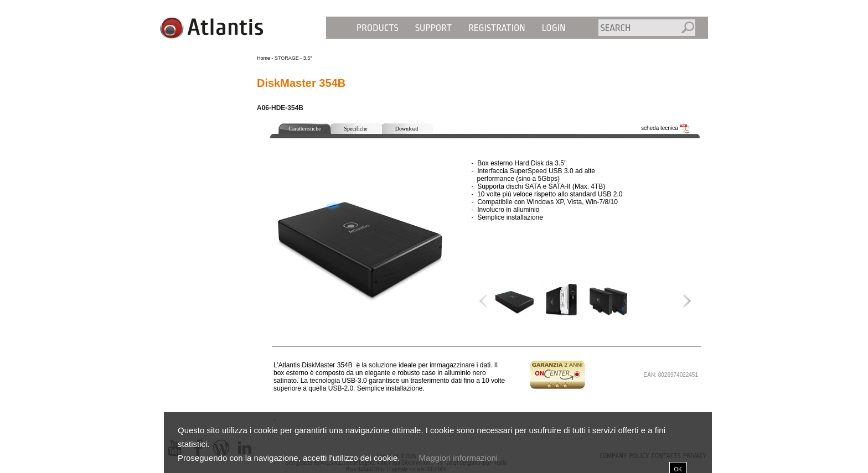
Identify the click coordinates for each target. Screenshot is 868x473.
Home (263, 58)
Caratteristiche (304, 129)
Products (378, 28)
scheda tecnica (665, 128)
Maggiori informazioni (459, 458)
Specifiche (355, 129)
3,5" (308, 58)
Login (554, 28)
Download (407, 129)
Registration (497, 28)
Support (433, 28)
